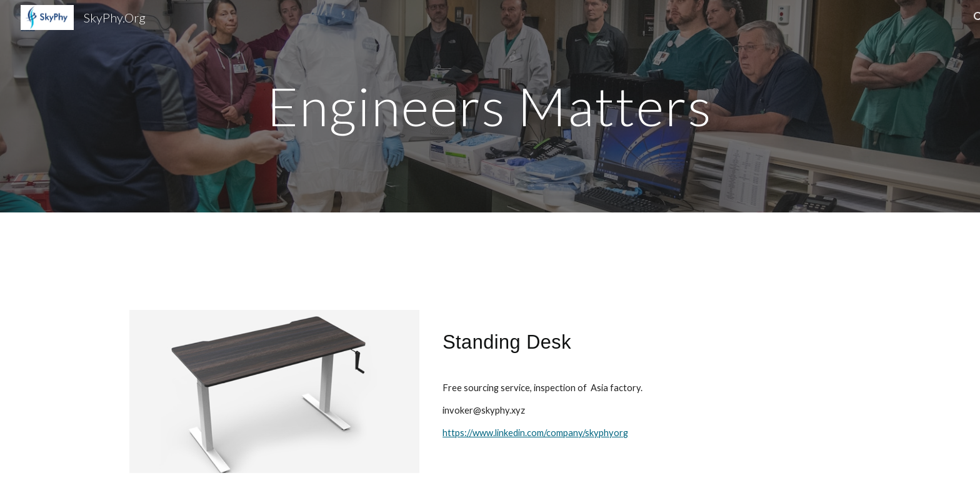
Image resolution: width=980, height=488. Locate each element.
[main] (490, 106)
